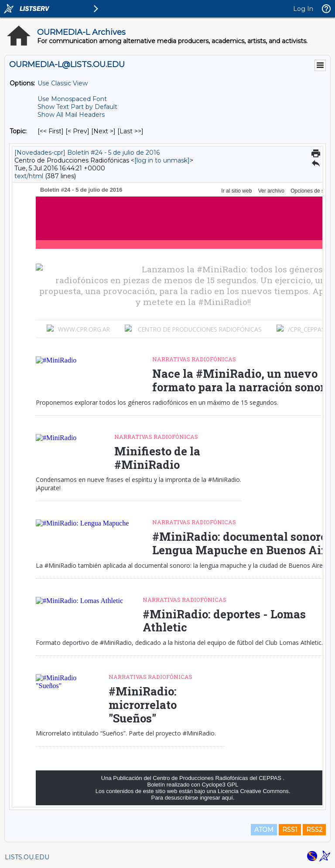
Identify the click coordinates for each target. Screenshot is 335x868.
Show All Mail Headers (71, 115)
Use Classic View (63, 83)
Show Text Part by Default (77, 107)
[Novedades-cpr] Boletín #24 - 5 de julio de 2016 (87, 153)
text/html (29, 176)
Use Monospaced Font (72, 99)
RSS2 (314, 830)
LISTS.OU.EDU (27, 857)
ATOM (264, 830)
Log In (303, 9)
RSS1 (290, 830)
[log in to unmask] (162, 160)
